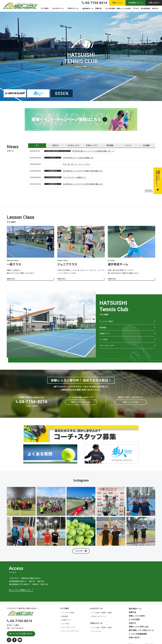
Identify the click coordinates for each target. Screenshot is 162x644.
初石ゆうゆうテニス (99, 617)
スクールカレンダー (108, 348)
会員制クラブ (105, 335)
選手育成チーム (135, 609)
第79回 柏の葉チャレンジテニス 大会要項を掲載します (92, 151)
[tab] (37, 146)
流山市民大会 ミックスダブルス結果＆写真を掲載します (83, 171)
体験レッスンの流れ (137, 617)
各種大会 (132, 613)
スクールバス (96, 632)
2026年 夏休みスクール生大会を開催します (78, 158)
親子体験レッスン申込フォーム (141, 631)
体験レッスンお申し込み (139, 628)
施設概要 (103, 329)
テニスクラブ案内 (107, 323)
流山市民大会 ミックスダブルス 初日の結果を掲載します (83, 184)
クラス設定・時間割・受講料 (102, 614)
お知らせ (132, 624)
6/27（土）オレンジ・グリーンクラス (76, 164)
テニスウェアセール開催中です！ (75, 178)
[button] (158, 181)
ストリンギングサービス (70, 632)
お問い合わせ (134, 638)
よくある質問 (134, 620)
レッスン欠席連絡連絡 (138, 635)
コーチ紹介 (104, 342)
